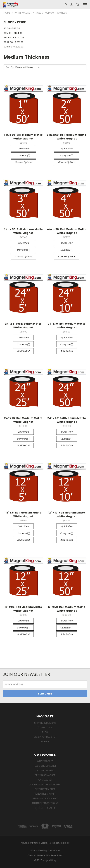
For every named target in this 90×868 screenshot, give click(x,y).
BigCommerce (51, 851)
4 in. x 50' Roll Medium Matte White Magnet (67, 231)
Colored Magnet (45, 771)
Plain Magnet (45, 780)
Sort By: (10, 67)
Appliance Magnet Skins (45, 803)
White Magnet (45, 761)
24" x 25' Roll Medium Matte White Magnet (23, 420)
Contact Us (45, 728)
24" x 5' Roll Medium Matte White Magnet (23, 326)
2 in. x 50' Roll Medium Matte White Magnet (67, 137)
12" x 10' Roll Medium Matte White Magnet (67, 514)
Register (51, 737)
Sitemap (45, 742)
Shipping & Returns (45, 723)
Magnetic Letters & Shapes (45, 784)
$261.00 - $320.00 (14, 47)
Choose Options (23, 162)
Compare (23, 155)
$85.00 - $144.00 (13, 33)
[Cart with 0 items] (78, 4)
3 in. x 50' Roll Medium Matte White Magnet (23, 231)
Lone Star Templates (51, 855)
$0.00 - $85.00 (12, 28)
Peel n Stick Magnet (45, 766)
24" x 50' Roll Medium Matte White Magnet (67, 420)
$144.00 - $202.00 (14, 38)
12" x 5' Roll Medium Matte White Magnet (23, 514)
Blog (45, 732)
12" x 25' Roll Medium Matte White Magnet (23, 609)
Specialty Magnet (45, 789)
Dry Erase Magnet (45, 775)
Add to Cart (23, 351)
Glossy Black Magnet (45, 798)
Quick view (23, 149)
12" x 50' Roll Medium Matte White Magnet (67, 609)
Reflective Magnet (45, 794)
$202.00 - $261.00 (14, 42)
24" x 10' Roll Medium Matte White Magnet (67, 326)
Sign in (38, 737)
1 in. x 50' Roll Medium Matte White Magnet (23, 137)
